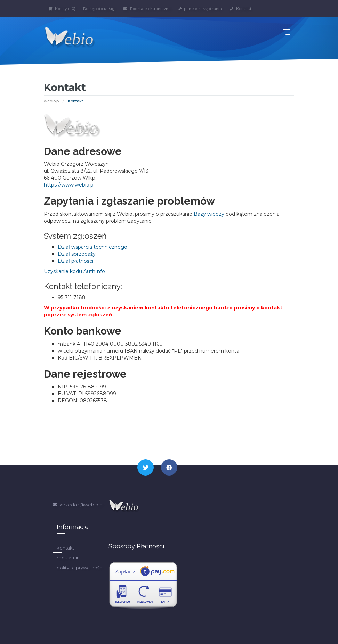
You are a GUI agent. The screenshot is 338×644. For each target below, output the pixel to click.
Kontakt (245, 9)
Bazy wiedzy (209, 214)
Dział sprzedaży (77, 254)
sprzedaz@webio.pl (78, 505)
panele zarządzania (203, 9)
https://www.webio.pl (69, 185)
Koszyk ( (62, 9)
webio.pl (52, 101)
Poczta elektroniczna (149, 9)
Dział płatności (75, 261)
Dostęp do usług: (100, 9)
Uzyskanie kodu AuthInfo (74, 271)
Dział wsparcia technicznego (92, 247)
